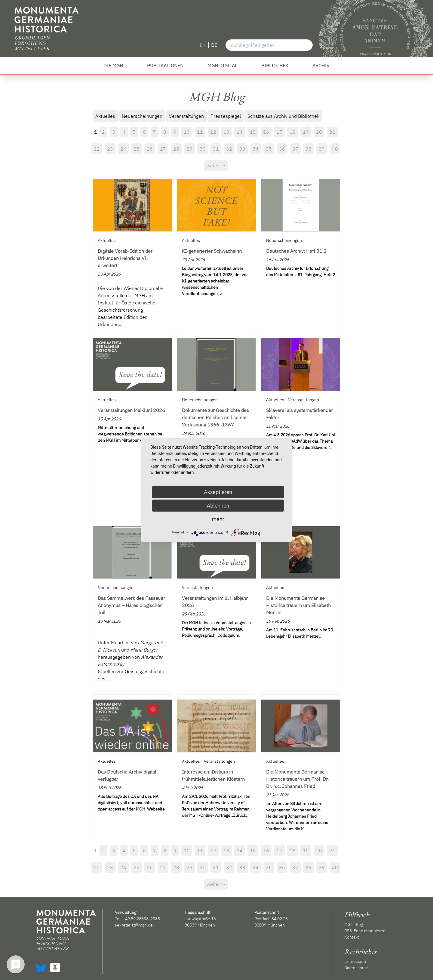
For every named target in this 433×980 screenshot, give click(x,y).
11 (200, 132)
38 (309, 149)
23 (110, 149)
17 (279, 132)
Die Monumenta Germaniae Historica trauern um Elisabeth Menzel (298, 605)
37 (295, 149)
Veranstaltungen (186, 116)
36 (282, 149)
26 (150, 149)
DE (214, 45)
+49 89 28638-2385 (141, 919)
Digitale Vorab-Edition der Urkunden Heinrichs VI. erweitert (125, 258)
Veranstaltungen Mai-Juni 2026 (131, 410)
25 (137, 149)
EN (203, 45)
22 (97, 149)
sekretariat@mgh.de (134, 925)
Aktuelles (105, 116)
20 (319, 132)
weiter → (216, 166)
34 (256, 149)
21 (332, 132)
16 (266, 132)
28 (176, 149)
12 (213, 132)
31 (216, 149)
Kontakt (352, 937)
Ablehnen (218, 505)
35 (269, 149)
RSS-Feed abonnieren (365, 931)
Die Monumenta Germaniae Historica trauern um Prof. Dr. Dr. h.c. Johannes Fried (297, 779)
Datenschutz (356, 968)
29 (189, 149)
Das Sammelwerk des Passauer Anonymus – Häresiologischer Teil (131, 605)
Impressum (355, 961)
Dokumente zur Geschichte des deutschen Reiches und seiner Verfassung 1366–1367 (215, 417)
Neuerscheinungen (142, 116)
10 (187, 132)
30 (203, 149)
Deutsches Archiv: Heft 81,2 (296, 251)
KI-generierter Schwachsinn (212, 251)
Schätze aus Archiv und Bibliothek (283, 116)
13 (226, 132)
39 (322, 149)
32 (229, 149)
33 (242, 149)
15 (253, 132)
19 (306, 132)
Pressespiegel (226, 116)
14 (240, 132)
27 (163, 149)
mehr (218, 519)
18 (293, 132)
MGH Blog (354, 924)
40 (335, 149)
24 (123, 149)
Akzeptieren (218, 492)
